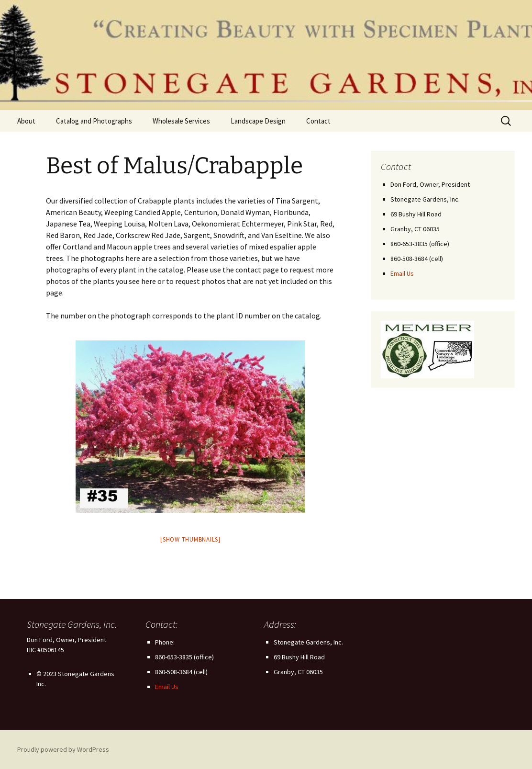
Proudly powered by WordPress (63, 749)
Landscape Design (258, 121)
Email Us (402, 273)
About (26, 121)
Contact (318, 121)
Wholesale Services (181, 121)
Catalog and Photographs (94, 121)
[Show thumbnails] (190, 539)
